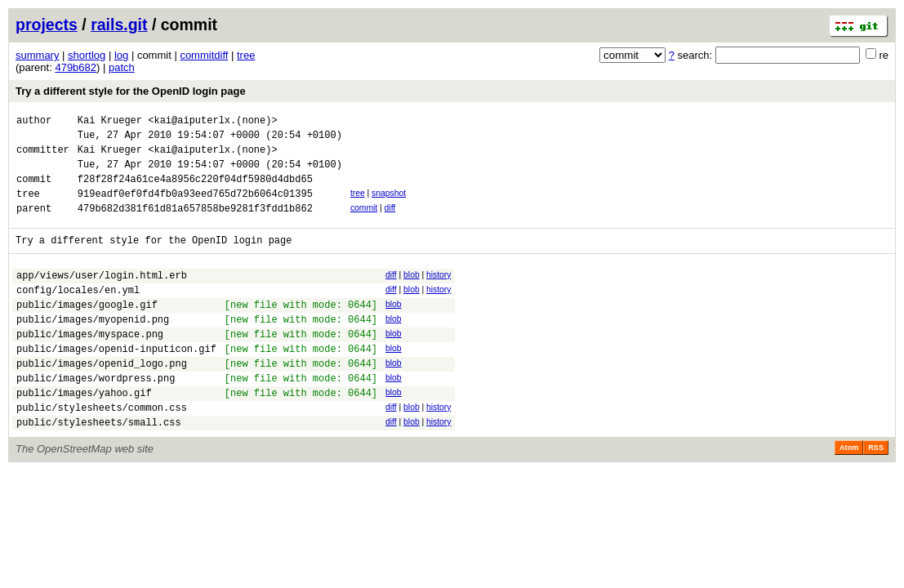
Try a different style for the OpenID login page (131, 91)
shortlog (87, 55)
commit (364, 223)
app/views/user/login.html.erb (102, 297)
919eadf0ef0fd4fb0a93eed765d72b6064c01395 (195, 208)
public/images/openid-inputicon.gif (116, 383)
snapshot (389, 205)
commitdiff (204, 55)
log (121, 55)
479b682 (76, 67)
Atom (849, 494)
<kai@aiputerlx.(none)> (212, 122)
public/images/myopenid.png (93, 348)
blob (412, 294)
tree (246, 55)
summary (37, 55)
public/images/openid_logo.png (102, 400)
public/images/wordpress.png (96, 417)
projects (47, 24)
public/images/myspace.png (90, 365)
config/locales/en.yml (78, 314)
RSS (876, 494)
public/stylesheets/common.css (102, 451)
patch (122, 67)
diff (390, 223)
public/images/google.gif (87, 331)
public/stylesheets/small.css (99, 468)
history (439, 294)
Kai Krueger (110, 122)
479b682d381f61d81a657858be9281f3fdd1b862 (195, 225)
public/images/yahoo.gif (84, 434)
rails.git (119, 24)
